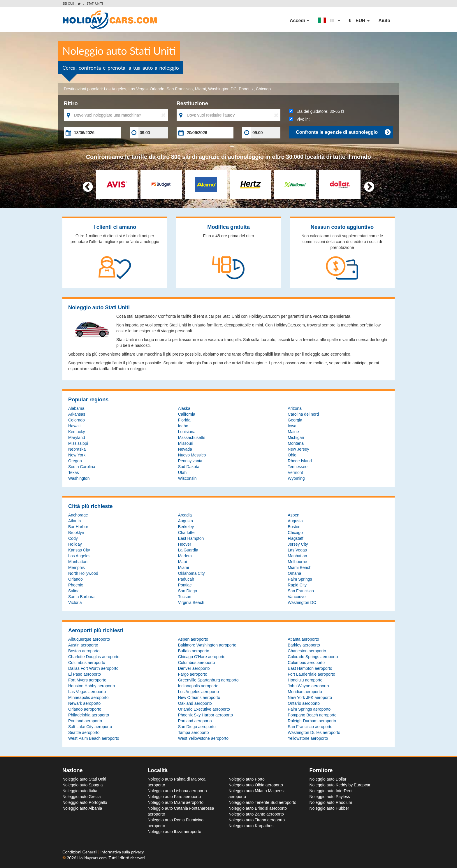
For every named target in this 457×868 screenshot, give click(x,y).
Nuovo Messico (192, 455)
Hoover (185, 544)
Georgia (295, 420)
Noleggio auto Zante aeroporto (256, 814)
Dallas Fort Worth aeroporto (93, 668)
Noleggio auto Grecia (82, 797)
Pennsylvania (190, 461)
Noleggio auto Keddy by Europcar (340, 785)
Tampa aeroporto (194, 732)
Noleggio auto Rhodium (331, 802)
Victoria (75, 602)
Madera (185, 556)
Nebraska (77, 449)
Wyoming (296, 478)
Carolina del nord (303, 414)
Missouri (186, 443)
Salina (74, 591)
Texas (74, 472)
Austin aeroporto (83, 645)
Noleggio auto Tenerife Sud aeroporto (262, 802)
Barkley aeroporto (304, 645)
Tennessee (298, 467)
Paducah (186, 579)
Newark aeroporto (84, 703)
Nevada (185, 449)
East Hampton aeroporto (310, 668)
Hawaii (74, 426)
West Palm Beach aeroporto (94, 738)
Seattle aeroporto (84, 732)
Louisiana (187, 432)
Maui (182, 562)
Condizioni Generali (80, 852)
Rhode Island (300, 461)
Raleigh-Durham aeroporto (312, 721)
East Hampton (191, 538)
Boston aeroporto (84, 651)
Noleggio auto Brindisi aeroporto (258, 808)
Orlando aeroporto (85, 709)
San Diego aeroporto (197, 727)
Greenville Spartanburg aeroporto (208, 680)
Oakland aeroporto (195, 703)
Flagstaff (295, 538)
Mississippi (78, 443)
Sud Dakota (189, 467)
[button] (329, 21)
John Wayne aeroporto (308, 686)
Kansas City (79, 550)
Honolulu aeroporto (305, 680)
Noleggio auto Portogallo (85, 802)
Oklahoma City (191, 573)
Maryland (77, 437)
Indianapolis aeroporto (198, 686)
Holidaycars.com (92, 858)
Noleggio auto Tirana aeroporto (257, 820)
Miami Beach (299, 567)
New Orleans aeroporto (199, 697)
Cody (73, 538)
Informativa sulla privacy (122, 852)
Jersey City (298, 544)
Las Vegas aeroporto (87, 692)
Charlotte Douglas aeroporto (94, 657)
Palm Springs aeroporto (309, 709)
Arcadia (185, 515)
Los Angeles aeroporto (198, 692)
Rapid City (297, 585)
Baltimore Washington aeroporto (207, 645)
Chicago (263, 89)
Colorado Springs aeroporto (313, 657)
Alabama (76, 408)
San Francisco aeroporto (310, 727)
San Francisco (180, 89)
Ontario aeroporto (304, 703)
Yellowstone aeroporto (308, 738)
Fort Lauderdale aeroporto (311, 674)
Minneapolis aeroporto (88, 697)
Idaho (183, 426)
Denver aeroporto (194, 668)
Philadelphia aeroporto (89, 715)
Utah (182, 472)
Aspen (293, 515)
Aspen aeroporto (193, 639)
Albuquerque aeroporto (89, 639)
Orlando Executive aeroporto (204, 709)
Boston (294, 527)
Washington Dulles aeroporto (314, 732)
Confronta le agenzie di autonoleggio (343, 132)
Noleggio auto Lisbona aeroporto (177, 791)
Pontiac (185, 585)
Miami (200, 89)
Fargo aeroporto (193, 674)
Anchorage (78, 515)
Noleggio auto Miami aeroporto (176, 802)
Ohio (292, 455)
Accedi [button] (299, 21)
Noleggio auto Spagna (83, 785)
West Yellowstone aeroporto (203, 738)
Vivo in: (299, 119)
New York (77, 455)
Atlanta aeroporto (303, 639)
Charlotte (186, 533)
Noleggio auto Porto (247, 779)
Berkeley (186, 527)
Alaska (184, 408)
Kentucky (77, 432)
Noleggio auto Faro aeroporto (174, 797)
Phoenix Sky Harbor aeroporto (205, 715)
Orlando (157, 89)
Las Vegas (138, 89)
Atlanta (75, 521)
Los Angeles (115, 89)
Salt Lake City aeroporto (90, 727)
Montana (296, 443)
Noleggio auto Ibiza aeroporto (175, 832)
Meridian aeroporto (305, 692)
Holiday (75, 544)
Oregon (75, 461)
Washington (79, 478)
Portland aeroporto (85, 721)
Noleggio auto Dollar (328, 779)
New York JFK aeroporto (310, 697)
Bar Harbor (78, 527)
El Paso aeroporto (85, 674)
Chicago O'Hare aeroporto (202, 657)
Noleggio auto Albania (82, 808)
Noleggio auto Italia (80, 791)
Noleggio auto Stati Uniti (84, 779)
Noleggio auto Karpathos (251, 826)
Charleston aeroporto (307, 651)
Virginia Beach (191, 602)
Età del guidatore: (317, 111)
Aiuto (384, 21)
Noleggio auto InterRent (331, 791)
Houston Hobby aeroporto (92, 686)
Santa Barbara (81, 597)
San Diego (188, 591)
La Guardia (188, 550)
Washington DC (222, 89)
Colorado (77, 420)
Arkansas (77, 414)
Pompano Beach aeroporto (312, 715)
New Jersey (298, 449)
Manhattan (297, 556)
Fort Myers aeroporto (87, 680)
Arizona (295, 408)
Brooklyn (76, 533)
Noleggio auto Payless (330, 797)
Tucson (185, 597)
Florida (184, 420)
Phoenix (246, 89)
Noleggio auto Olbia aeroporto (256, 785)
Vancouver (297, 597)
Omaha (294, 573)
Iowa (292, 426)
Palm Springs (300, 579)
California (187, 414)
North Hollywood (83, 573)
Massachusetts (192, 437)
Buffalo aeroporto (194, 651)
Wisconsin (187, 478)
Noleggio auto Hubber (329, 808)
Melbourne (297, 562)
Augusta (186, 521)
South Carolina (82, 467)
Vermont (295, 472)
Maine (293, 432)
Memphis (77, 567)
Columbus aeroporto (87, 663)
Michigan (296, 437)
